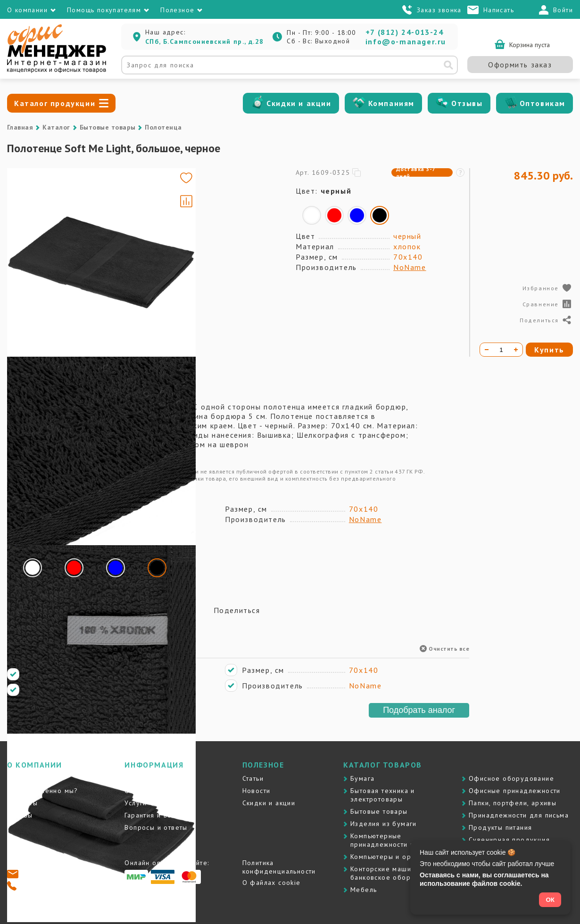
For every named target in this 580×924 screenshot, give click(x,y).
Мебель (364, 890)
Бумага (362, 778)
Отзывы (467, 103)
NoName (410, 267)
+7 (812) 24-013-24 (405, 32)
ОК (550, 900)
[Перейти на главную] (57, 71)
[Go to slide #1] (34, 196)
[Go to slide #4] (34, 329)
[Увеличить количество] (516, 350)
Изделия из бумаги (384, 824)
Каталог (56, 127)
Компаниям (391, 103)
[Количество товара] (501, 350)
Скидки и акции (299, 103)
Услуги (136, 803)
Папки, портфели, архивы (513, 803)
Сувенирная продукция (509, 840)
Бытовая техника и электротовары (383, 795)
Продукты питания (500, 827)
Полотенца (163, 127)
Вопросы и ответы (156, 827)
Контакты (22, 803)
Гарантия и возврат (157, 815)
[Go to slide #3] (34, 285)
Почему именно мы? (43, 791)
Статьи (253, 778)
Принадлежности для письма (519, 815)
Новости (257, 791)
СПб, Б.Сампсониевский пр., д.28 (204, 41)
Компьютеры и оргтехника (396, 857)
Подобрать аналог (419, 710)
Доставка (141, 778)
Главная (20, 127)
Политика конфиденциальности (279, 867)
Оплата (137, 791)
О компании (27, 778)
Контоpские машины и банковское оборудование (397, 873)
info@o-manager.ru (406, 41)
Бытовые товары (108, 127)
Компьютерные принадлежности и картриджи (402, 840)
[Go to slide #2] (34, 240)
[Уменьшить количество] (487, 350)
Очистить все (444, 649)
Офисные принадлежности (515, 791)
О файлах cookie (272, 883)
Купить (549, 350)
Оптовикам (543, 103)
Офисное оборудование (511, 778)
